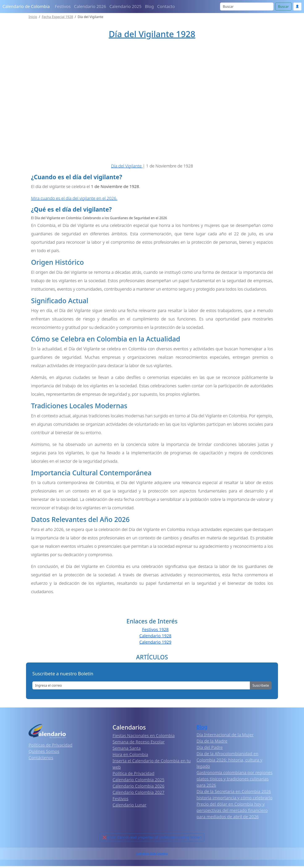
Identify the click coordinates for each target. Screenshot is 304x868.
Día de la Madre (212, 743)
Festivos (63, 6)
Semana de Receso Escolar (139, 744)
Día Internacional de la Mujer (225, 737)
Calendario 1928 (155, 638)
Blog (149, 6)
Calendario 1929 (155, 644)
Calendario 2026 (90, 6)
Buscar (283, 7)
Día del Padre (210, 749)
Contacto (166, 6)
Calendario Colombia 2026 (138, 788)
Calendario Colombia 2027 (138, 794)
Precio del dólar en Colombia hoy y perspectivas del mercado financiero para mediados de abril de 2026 (232, 812)
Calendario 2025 (125, 6)
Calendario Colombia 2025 (138, 782)
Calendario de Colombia (26, 6)
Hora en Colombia (130, 756)
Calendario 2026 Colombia (152, 855)
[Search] (247, 7)
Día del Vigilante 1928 (152, 34)
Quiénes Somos (44, 753)
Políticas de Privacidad (50, 747)
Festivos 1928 (155, 631)
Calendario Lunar (130, 807)
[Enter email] (141, 687)
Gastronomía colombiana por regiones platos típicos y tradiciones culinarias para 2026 (235, 781)
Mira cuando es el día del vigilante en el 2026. (74, 200)
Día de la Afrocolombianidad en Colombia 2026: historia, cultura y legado (229, 762)
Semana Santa (127, 750)
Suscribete (261, 687)
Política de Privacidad (133, 775)
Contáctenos (41, 759)
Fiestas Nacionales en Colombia (144, 737)
